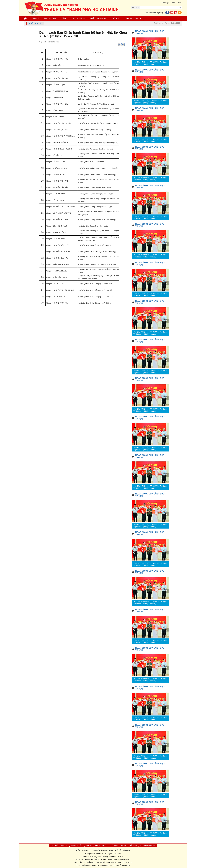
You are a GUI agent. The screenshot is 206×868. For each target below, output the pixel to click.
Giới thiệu (165, 3)
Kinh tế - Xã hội (79, 18)
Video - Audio (176, 3)
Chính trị (35, 18)
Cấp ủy (65, 18)
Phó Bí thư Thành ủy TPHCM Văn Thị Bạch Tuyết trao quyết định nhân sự (150, 63)
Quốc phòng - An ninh (99, 18)
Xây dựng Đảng (50, 18)
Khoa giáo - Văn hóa (133, 18)
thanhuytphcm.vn (93, 865)
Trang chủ (54, 845)
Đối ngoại (116, 18)
